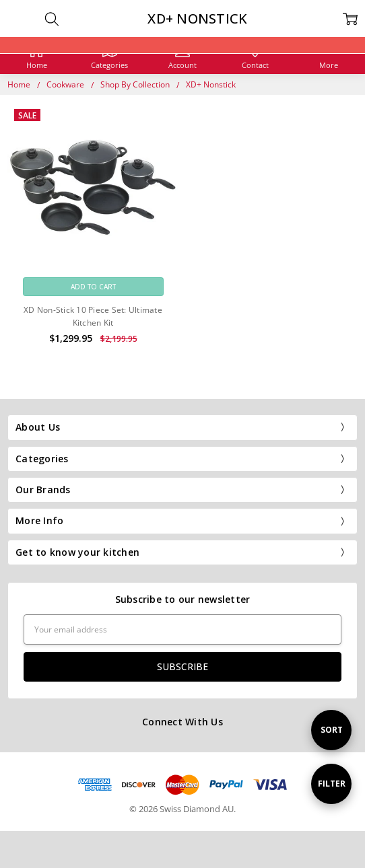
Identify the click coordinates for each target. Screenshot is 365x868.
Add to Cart (93, 287)
